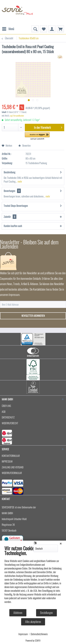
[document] (33, 577)
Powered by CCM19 (33, 640)
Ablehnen (18, 613)
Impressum (23, 634)
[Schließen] (61, 543)
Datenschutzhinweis (39, 634)
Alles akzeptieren (33, 622)
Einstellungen (46, 613)
